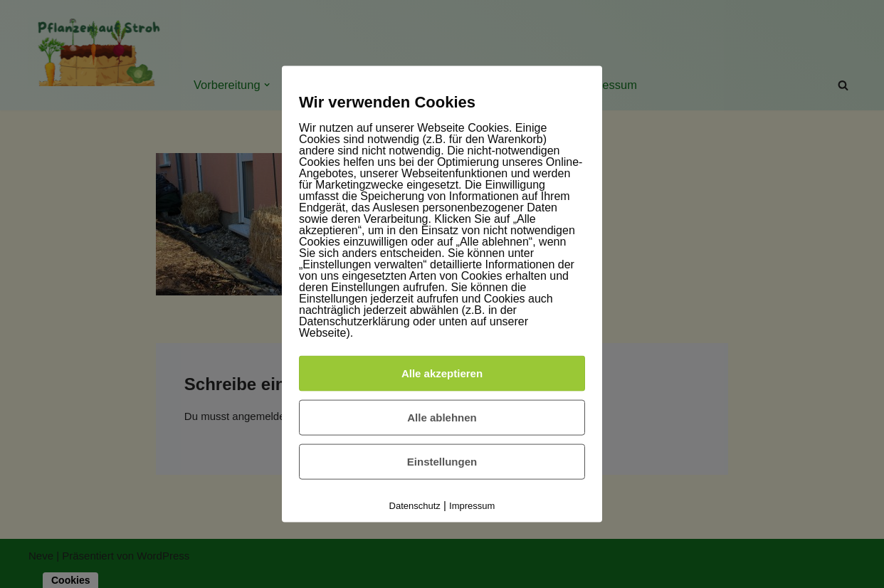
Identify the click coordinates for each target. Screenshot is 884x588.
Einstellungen (442, 461)
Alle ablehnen (442, 417)
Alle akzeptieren (442, 373)
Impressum (472, 505)
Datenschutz (415, 505)
